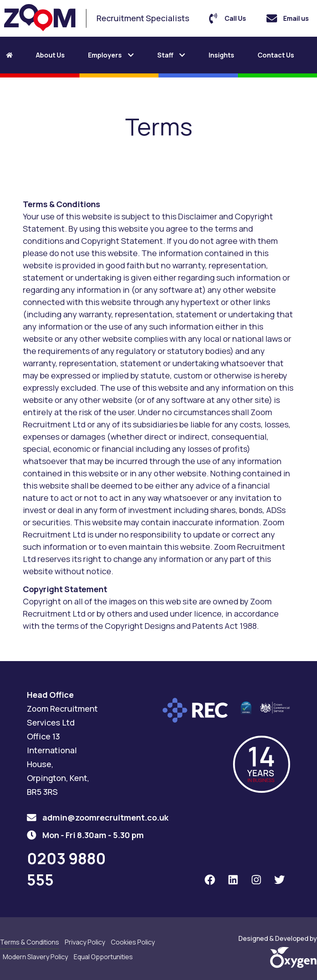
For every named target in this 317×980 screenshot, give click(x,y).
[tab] (18, 55)
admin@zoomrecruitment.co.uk (105, 817)
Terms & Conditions (30, 942)
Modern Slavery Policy (35, 957)
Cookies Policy (133, 942)
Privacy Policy (85, 942)
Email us (296, 18)
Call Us (235, 18)
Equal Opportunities (103, 957)
